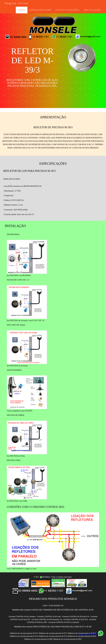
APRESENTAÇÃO (41, 10)
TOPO (22, 10)
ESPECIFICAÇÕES (68, 10)
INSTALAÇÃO (92, 10)
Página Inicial (17, 3)
